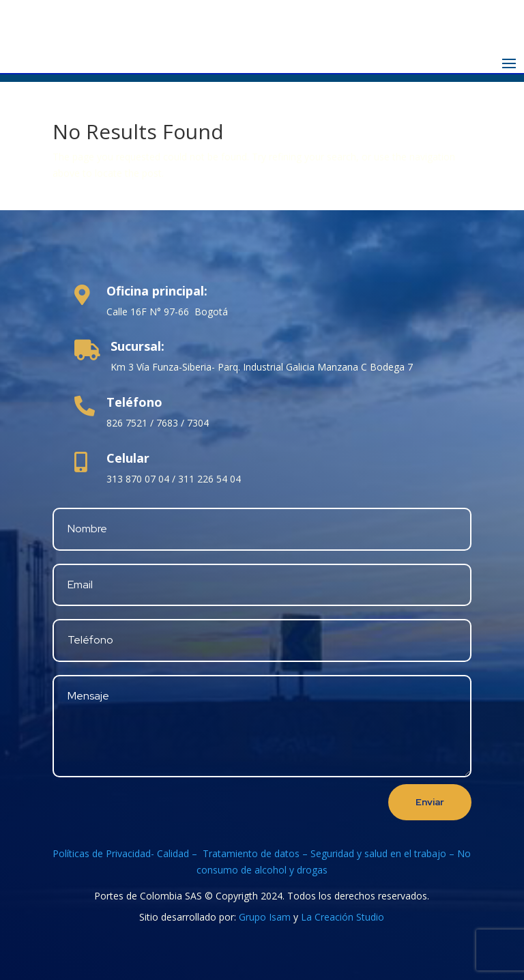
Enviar (430, 802)
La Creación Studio (343, 917)
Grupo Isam (265, 917)
